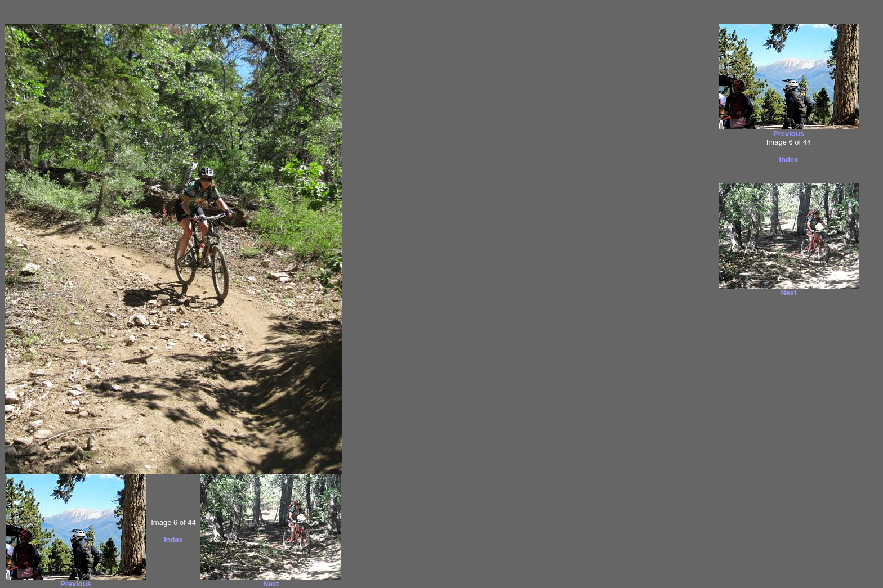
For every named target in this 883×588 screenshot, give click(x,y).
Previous (76, 584)
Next (271, 584)
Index (173, 540)
